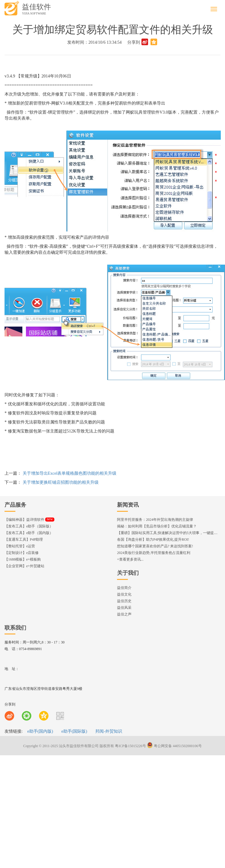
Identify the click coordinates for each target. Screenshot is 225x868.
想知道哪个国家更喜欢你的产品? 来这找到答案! (155, 546)
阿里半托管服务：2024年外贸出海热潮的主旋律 (155, 520)
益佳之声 (124, 614)
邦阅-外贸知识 (109, 731)
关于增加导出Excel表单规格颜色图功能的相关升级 (70, 473)
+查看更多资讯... (130, 559)
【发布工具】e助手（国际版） (29, 526)
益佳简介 (124, 588)
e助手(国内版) (40, 731)
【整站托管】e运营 (20, 546)
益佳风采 (124, 608)
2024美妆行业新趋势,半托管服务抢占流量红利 (154, 553)
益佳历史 (124, 601)
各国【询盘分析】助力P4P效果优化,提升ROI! (153, 539)
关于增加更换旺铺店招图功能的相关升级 (61, 482)
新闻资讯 (128, 505)
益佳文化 (124, 594)
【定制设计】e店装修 (22, 553)
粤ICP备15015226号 (130, 746)
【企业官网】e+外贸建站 (24, 566)
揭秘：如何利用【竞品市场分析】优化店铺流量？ (157, 526)
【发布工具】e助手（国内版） (29, 533)
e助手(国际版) (74, 731)
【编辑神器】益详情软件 (29, 520)
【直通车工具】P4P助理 (24, 539)
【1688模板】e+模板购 (23, 559)
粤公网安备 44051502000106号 (174, 746)
